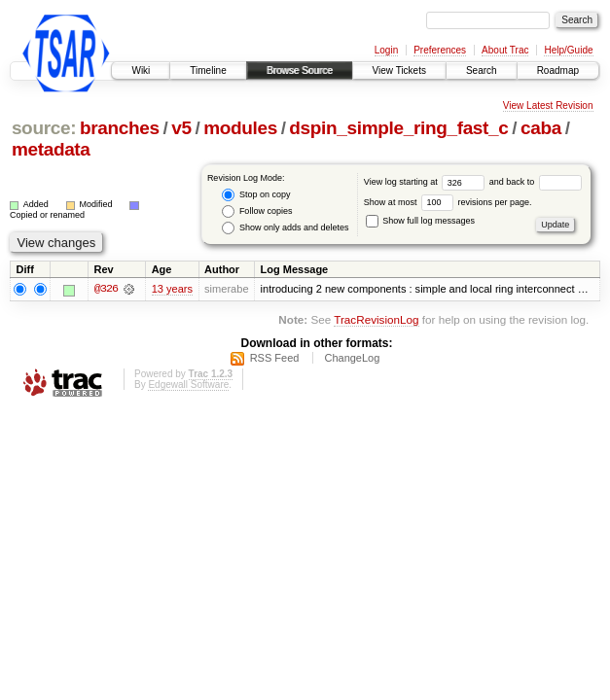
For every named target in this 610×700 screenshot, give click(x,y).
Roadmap (558, 70)
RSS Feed (275, 358)
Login (386, 50)
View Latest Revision (548, 105)
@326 (106, 290)
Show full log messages (420, 221)
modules (240, 128)
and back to (536, 182)
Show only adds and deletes (285, 228)
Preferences (440, 50)
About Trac (505, 50)
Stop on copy (256, 195)
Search (482, 70)
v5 (181, 128)
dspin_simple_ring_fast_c (398, 128)
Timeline (208, 70)
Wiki (141, 70)
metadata (51, 149)
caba (541, 128)
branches (120, 128)
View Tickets (399, 70)
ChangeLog (352, 358)
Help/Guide (568, 50)
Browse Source (300, 70)
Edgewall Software (188, 385)
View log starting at (427, 182)
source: (44, 128)
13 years (172, 290)
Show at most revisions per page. (448, 202)
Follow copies (257, 211)
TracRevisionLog (376, 319)
